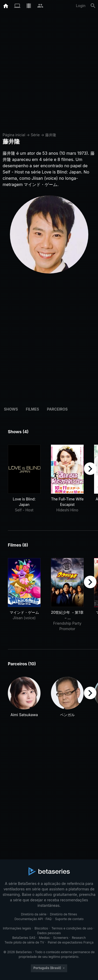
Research (79, 938)
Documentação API (29, 919)
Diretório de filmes (64, 914)
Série (35, 135)
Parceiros (57, 409)
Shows (11, 409)
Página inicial (14, 135)
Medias (44, 938)
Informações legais (17, 928)
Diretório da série (34, 914)
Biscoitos (41, 928)
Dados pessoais (49, 933)
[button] (24, 697)
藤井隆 (51, 135)
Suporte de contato (69, 919)
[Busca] (93, 6)
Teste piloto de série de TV (24, 942)
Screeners (61, 938)
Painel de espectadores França (71, 942)
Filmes (33, 409)
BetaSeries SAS (24, 938)
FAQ (48, 919)
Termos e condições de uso (72, 928)
